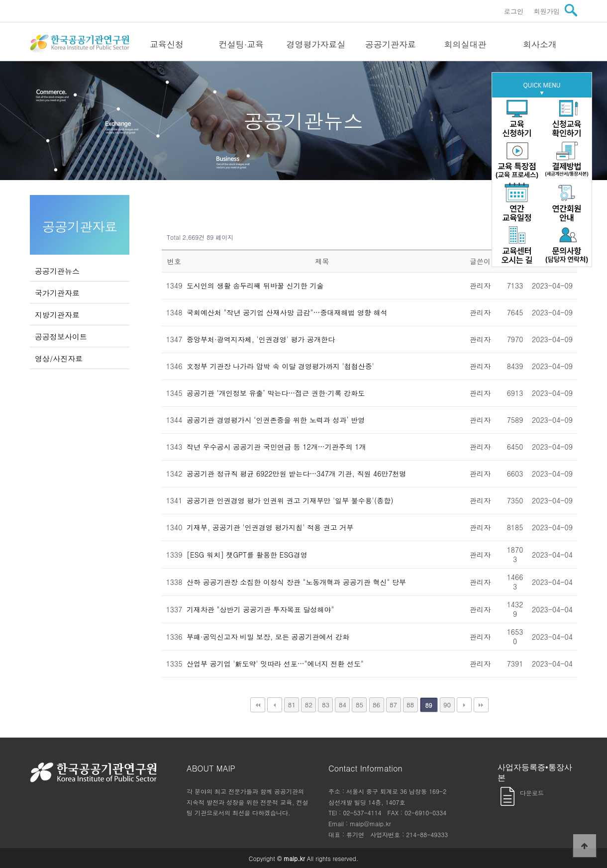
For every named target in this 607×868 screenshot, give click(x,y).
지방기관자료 (57, 315)
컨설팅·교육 (242, 44)
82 (309, 705)
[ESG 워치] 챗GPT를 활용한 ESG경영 (247, 555)
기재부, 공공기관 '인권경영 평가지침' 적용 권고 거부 (270, 527)
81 (292, 705)
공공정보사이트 (61, 337)
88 (410, 705)
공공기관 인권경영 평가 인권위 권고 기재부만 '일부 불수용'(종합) (290, 500)
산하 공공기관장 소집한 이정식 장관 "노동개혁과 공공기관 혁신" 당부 (296, 582)
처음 (258, 705)
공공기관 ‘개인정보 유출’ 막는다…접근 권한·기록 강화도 (276, 393)
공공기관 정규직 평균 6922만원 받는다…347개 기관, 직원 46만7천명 (297, 474)
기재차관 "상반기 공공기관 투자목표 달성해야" (260, 609)
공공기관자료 (391, 44)
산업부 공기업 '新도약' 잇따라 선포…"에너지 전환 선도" (275, 664)
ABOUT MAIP (211, 768)
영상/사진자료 (59, 358)
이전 (275, 705)
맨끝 (481, 705)
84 (343, 705)
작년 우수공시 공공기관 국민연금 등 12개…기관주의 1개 (276, 447)
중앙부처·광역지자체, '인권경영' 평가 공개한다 (261, 339)
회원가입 (547, 11)
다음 (464, 705)
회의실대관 (465, 44)
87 (393, 705)
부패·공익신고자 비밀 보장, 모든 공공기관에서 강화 (268, 637)
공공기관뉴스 (57, 271)
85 (359, 705)
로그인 (514, 11)
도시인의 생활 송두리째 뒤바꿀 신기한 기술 (255, 286)
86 (376, 705)
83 (326, 705)
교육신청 (167, 44)
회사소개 (540, 44)
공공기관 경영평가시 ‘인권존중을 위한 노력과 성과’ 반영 (276, 420)
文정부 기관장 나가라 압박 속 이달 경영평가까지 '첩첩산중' (280, 366)
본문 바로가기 (0, 0)
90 (447, 705)
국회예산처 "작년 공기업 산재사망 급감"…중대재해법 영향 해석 (287, 312)
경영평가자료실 (316, 44)
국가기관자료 (57, 293)
